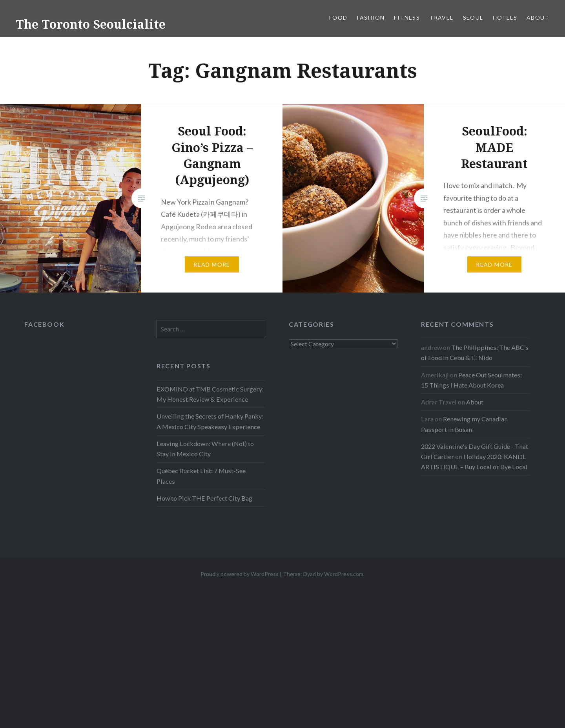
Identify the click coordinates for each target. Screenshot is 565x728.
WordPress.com (344, 574)
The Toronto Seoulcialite (91, 24)
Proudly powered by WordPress (240, 574)
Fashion (371, 17)
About (538, 17)
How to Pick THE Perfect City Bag (204, 498)
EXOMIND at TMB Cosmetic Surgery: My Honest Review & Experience (210, 394)
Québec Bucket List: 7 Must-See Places (201, 476)
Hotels (505, 17)
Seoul (473, 17)
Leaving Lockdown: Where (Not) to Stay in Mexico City (205, 449)
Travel (441, 17)
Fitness (407, 17)
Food (338, 17)
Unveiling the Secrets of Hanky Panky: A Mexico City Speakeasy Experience (210, 421)
